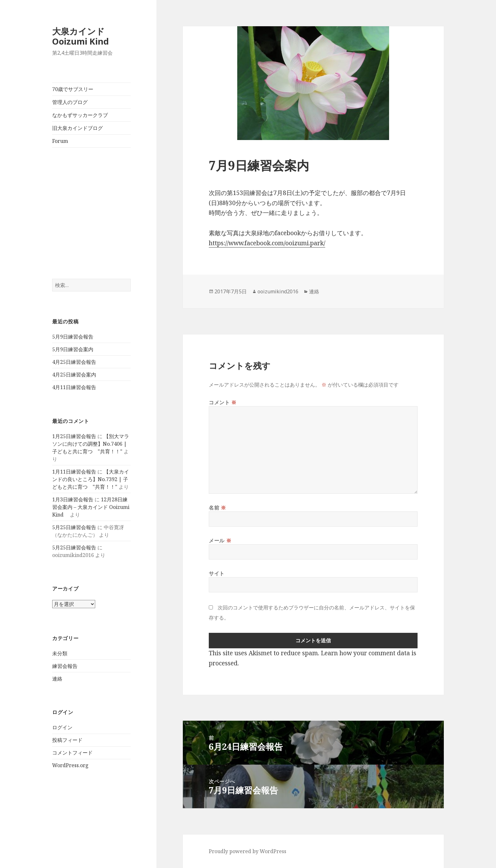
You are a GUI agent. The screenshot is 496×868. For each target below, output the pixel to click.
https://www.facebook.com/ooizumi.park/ (267, 243)
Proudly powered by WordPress (248, 851)
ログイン (62, 727)
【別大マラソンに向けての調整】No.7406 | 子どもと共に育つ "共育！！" (91, 444)
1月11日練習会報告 (74, 472)
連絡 (57, 679)
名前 (217, 508)
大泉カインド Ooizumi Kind (85, 36)
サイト (217, 573)
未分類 (60, 653)
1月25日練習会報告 (74, 436)
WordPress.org (70, 765)
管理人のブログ (70, 102)
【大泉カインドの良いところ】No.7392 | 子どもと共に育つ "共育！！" (91, 479)
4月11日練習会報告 (74, 387)
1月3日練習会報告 (73, 499)
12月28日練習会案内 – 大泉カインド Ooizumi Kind (91, 507)
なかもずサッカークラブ (80, 115)
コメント (223, 402)
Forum (60, 141)
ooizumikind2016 (278, 291)
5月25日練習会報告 (74, 527)
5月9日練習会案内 (73, 349)
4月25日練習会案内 (74, 375)
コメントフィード (72, 753)
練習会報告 (65, 666)
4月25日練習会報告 (74, 362)
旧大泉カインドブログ (77, 128)
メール (220, 541)
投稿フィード (67, 740)
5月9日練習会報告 (73, 337)
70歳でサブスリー (73, 89)
